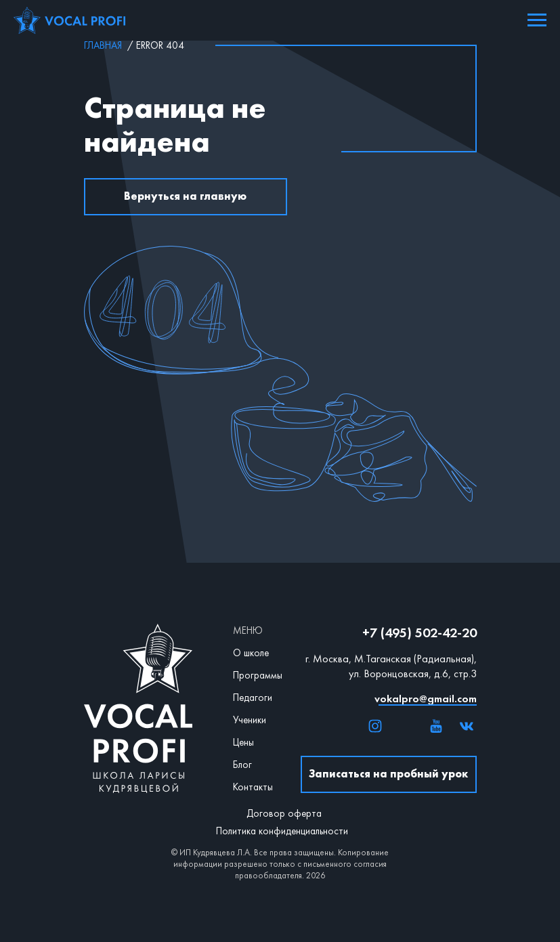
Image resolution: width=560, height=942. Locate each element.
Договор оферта (284, 813)
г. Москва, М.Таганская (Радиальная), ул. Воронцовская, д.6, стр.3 (391, 666)
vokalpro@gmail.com (426, 699)
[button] (389, 774)
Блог (242, 765)
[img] (375, 726)
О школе (251, 653)
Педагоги (253, 698)
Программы (258, 675)
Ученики (250, 720)
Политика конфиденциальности (282, 831)
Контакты (253, 787)
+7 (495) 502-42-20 (419, 633)
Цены (243, 742)
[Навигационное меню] (537, 20)
